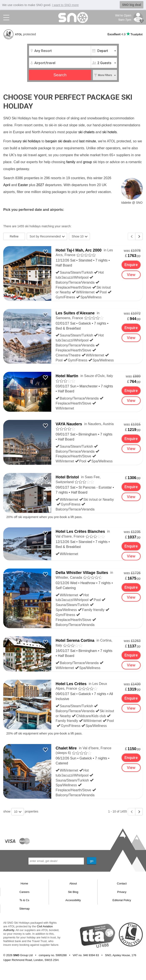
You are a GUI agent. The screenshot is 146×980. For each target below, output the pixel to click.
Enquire (131, 265)
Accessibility (73, 900)
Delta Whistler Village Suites (82, 573)
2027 (40, 185)
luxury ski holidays (27, 141)
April (7, 185)
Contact (122, 883)
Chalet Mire (66, 748)
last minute (88, 141)
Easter (23, 185)
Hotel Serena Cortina (75, 640)
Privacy (122, 892)
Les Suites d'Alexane (75, 313)
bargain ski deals (58, 141)
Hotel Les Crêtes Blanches (80, 531)
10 (18, 812)
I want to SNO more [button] (65, 5)
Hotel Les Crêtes (71, 684)
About (73, 883)
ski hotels (110, 132)
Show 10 (80, 236)
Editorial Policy (122, 900)
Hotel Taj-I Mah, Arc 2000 (79, 250)
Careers (24, 892)
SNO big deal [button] (132, 5)
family (71, 162)
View (131, 275)
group (87, 162)
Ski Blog (73, 892)
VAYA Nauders (69, 424)
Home (24, 883)
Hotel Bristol (67, 477)
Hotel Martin (67, 376)
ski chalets (86, 132)
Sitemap (25, 908)
